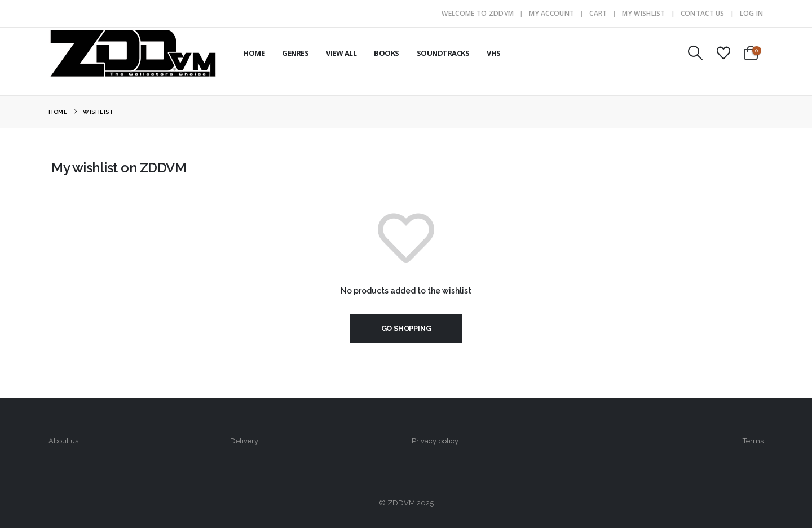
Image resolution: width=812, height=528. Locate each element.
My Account (551, 13)
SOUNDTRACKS (443, 53)
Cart (598, 13)
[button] (695, 53)
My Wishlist (643, 13)
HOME (254, 53)
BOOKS (387, 53)
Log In (752, 13)
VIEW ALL (341, 53)
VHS (494, 53)
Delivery (244, 441)
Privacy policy (435, 441)
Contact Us (703, 13)
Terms (753, 441)
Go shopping (406, 328)
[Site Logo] (133, 53)
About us (63, 441)
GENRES (295, 53)
